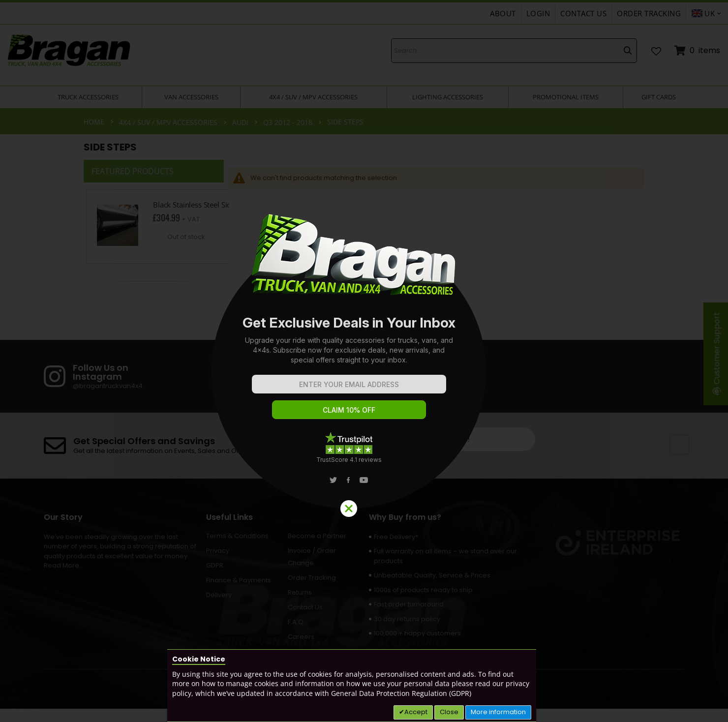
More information (498, 712)
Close (449, 712)
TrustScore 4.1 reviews (349, 460)
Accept (416, 712)
